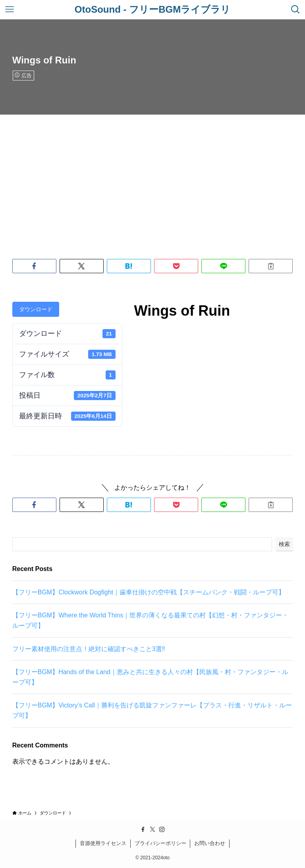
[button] (34, 266)
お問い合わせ (210, 843)
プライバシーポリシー (160, 843)
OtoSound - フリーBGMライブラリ (152, 10)
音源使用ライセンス (103, 843)
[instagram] (162, 830)
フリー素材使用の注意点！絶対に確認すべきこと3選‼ (89, 649)
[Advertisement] (152, 174)
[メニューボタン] (10, 10)
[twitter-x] (152, 830)
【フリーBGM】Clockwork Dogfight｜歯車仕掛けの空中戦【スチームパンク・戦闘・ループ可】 (149, 592)
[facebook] (143, 830)
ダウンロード (36, 309)
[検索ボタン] (295, 10)
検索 (284, 544)
